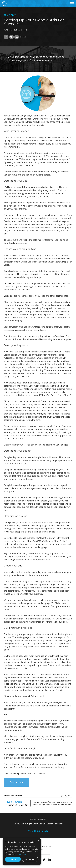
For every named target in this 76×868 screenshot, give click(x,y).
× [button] (38, 841)
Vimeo (44, 860)
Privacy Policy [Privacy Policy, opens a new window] (22, 854)
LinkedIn (49, 860)
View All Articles (36, 831)
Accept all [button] (13, 859)
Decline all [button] (30, 859)
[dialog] (22, 852)
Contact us (16, 782)
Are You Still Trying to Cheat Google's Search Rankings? (38, 824)
